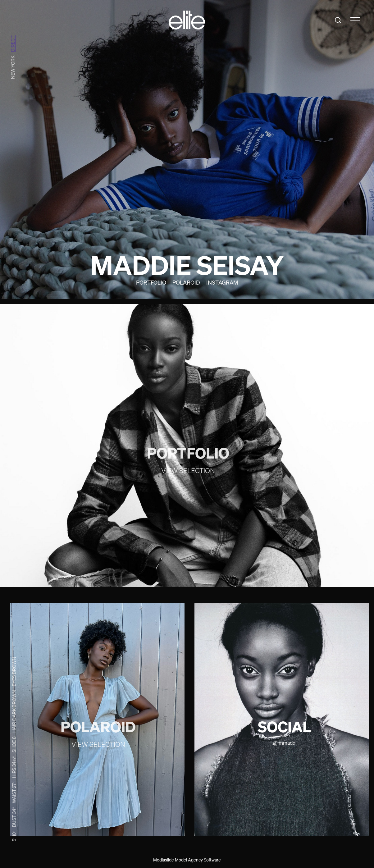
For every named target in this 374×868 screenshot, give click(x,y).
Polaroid (186, 282)
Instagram (222, 282)
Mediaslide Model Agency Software (187, 860)
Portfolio (151, 282)
